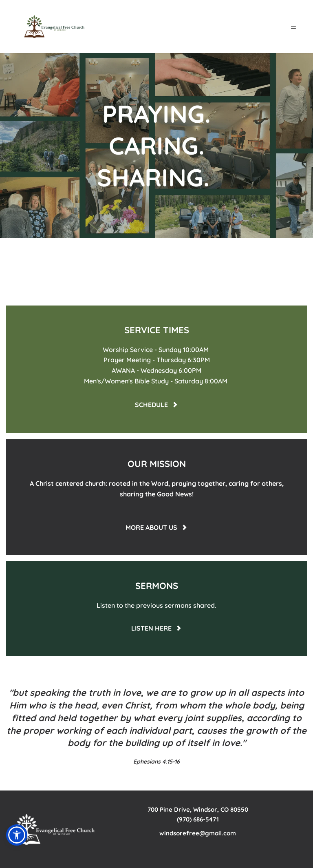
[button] (293, 27)
